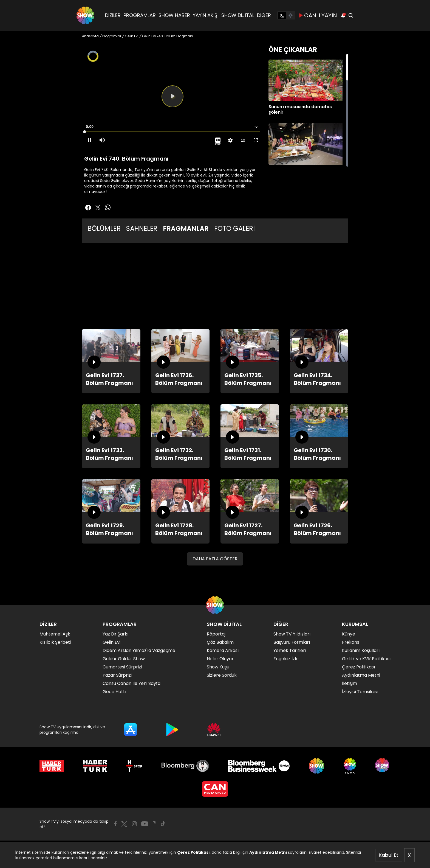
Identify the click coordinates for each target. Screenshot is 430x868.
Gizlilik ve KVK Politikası (366, 659)
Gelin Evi (111, 642)
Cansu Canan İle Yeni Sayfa (131, 683)
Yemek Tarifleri (290, 650)
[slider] (172, 132)
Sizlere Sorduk (222, 675)
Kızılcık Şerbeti (55, 642)
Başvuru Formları (292, 642)
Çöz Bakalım (220, 642)
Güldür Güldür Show (124, 659)
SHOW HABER (174, 15)
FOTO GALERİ (234, 229)
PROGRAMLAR (140, 15)
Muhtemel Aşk (55, 634)
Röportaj (216, 634)
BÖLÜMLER (104, 229)
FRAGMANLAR (186, 229)
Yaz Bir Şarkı (115, 634)
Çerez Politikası (193, 852)
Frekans (351, 642)
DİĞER (264, 15)
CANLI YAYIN (318, 15)
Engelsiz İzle (286, 659)
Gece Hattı (114, 692)
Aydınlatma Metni (268, 852)
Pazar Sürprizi (117, 675)
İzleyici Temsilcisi (360, 692)
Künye (349, 634)
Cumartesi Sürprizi (122, 667)
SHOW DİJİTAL (238, 15)
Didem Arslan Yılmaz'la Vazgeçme (139, 650)
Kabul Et (389, 855)
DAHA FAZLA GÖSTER (215, 559)
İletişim (350, 683)
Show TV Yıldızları (292, 634)
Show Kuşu (218, 667)
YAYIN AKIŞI (206, 15)
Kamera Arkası (223, 650)
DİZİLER (113, 15)
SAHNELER (142, 229)
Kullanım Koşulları (361, 650)
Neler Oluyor (220, 659)
